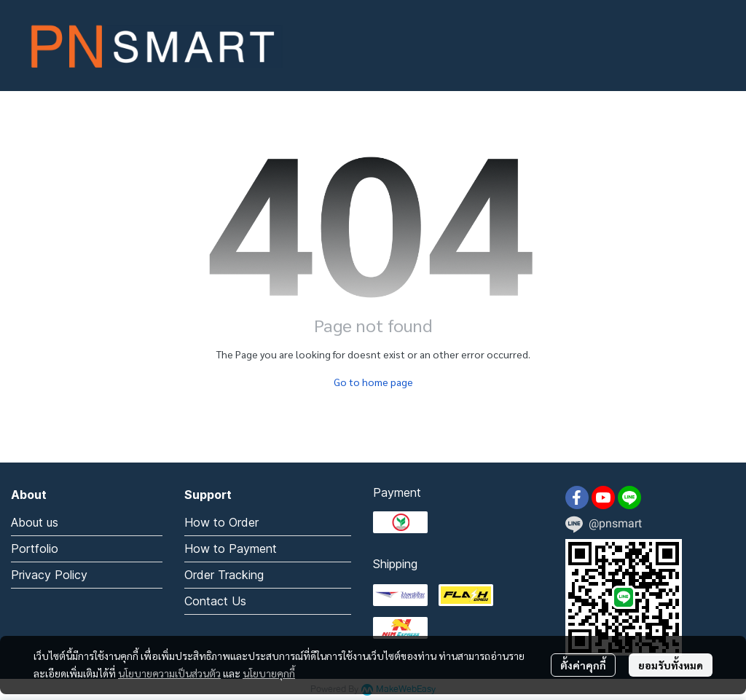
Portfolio (35, 548)
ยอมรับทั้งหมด (671, 665)
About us (35, 522)
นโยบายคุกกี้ (269, 673)
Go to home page (373, 382)
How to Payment (231, 548)
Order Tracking (224, 575)
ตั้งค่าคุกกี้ (583, 665)
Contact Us (215, 601)
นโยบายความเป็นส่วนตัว (169, 673)
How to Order (221, 522)
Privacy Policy (49, 575)
